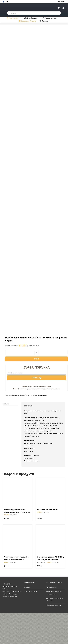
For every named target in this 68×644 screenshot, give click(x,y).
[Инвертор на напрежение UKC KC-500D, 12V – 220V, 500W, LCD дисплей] (51, 539)
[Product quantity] (37, 353)
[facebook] (3, 2)
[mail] (7, 2)
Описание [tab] (6, 404)
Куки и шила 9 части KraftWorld (48, 510)
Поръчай (37, 378)
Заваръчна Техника (18, 395)
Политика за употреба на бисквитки (55, 600)
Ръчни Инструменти (40, 395)
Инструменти (29, 395)
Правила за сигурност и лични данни (55, 593)
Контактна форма (31, 592)
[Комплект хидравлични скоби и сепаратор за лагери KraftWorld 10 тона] (17, 492)
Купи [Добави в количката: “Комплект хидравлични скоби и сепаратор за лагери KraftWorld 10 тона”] (7, 518)
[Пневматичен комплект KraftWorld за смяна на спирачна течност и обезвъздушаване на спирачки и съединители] (17, 539)
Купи (37, 359)
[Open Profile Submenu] (65, 8)
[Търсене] (9, 13)
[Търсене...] (34, 13)
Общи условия (52, 587)
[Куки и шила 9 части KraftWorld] (51, 492)
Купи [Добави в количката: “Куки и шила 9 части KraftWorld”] (40, 518)
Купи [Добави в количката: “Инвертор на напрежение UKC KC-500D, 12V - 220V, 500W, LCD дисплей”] (40, 566)
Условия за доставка (54, 605)
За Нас (28, 587)
